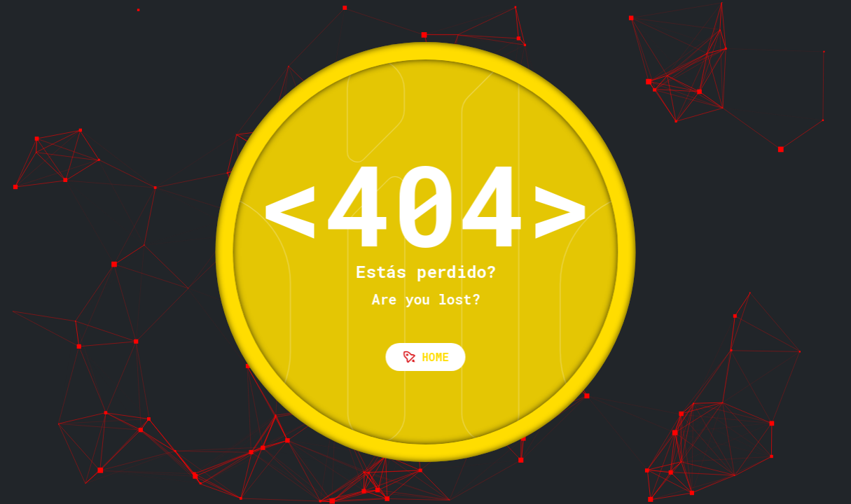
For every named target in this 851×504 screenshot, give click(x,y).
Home (426, 357)
